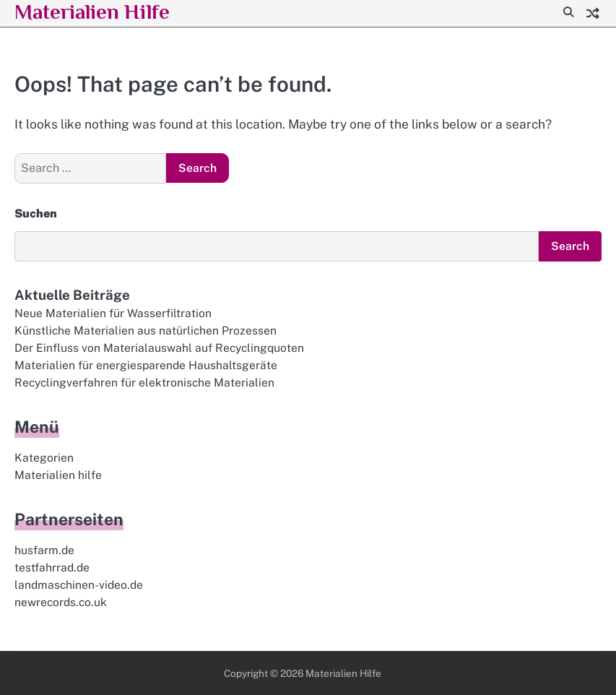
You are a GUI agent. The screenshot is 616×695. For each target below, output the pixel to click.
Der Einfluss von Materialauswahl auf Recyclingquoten (159, 348)
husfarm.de (44, 550)
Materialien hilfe (58, 475)
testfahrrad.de (52, 567)
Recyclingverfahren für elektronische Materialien (144, 383)
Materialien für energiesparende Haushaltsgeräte (146, 365)
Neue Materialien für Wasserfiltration (113, 313)
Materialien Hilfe (343, 673)
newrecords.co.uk (61, 602)
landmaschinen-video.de (79, 585)
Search (570, 246)
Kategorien (44, 458)
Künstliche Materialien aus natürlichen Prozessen (146, 331)
